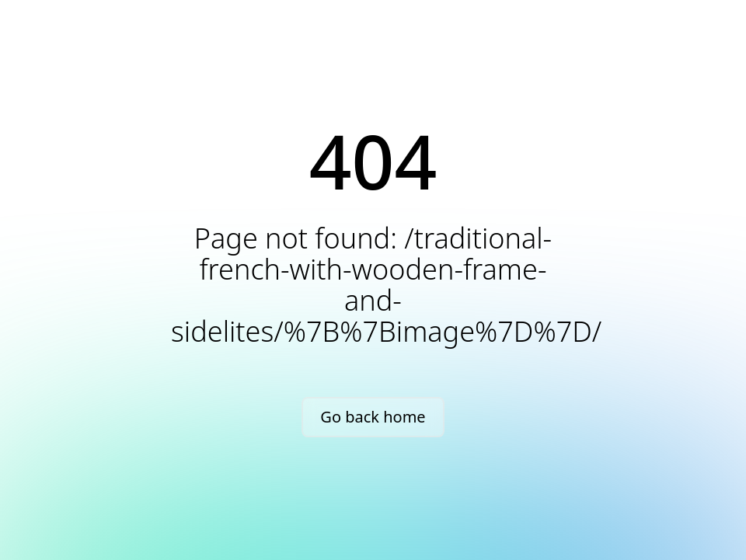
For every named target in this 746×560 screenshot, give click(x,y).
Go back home (373, 417)
